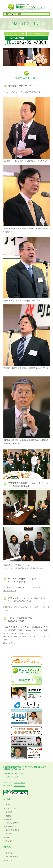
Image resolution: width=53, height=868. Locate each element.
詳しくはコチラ (10, 643)
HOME (8, 805)
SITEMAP (9, 774)
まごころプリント (13, 830)
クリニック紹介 (12, 808)
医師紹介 (9, 816)
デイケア (9, 834)
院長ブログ (10, 853)
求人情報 (9, 841)
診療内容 (9, 819)
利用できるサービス (13, 823)
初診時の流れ (11, 826)
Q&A (7, 837)
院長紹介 (9, 812)
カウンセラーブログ (13, 857)
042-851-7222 (20, 786)
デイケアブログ (12, 860)
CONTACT (21, 774)
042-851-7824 (13, 777)
